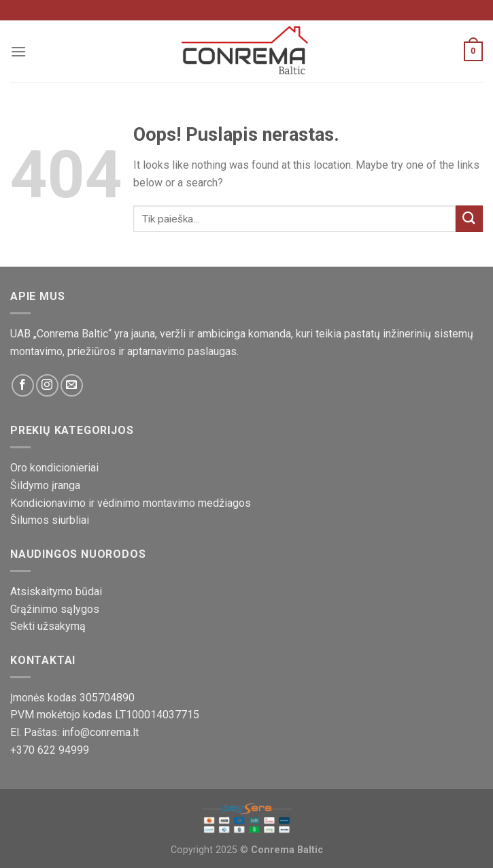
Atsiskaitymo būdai (56, 591)
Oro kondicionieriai (54, 468)
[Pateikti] (469, 219)
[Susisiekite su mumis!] (72, 385)
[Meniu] (18, 51)
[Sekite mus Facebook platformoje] (23, 385)
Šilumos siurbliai (50, 520)
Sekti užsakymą (48, 626)
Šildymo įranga (45, 485)
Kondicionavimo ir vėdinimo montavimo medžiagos (131, 503)
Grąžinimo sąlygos (55, 609)
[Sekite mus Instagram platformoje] (47, 385)
